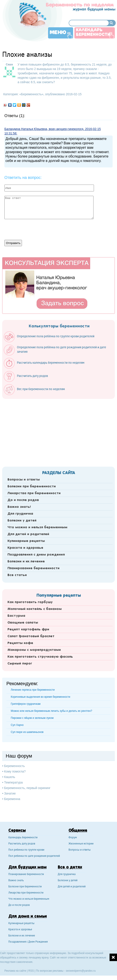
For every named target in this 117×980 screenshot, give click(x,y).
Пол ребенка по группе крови (26, 850)
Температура (13, 782)
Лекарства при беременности (34, 493)
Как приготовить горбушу (30, 602)
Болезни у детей (22, 521)
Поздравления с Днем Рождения (28, 942)
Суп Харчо (17, 725)
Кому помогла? (15, 771)
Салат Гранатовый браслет (31, 636)
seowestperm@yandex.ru (81, 971)
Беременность (31, 94)
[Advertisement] (59, 431)
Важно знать (16, 881)
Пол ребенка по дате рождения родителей (34, 856)
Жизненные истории (81, 844)
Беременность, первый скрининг (27, 788)
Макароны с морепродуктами (34, 650)
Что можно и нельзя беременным (37, 527)
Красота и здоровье (25, 548)
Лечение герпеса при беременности (33, 690)
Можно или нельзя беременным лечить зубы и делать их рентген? (51, 711)
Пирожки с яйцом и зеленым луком (32, 718)
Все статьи (17, 575)
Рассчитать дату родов (22, 844)
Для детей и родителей (28, 534)
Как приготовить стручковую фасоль (40, 657)
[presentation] (38, 229)
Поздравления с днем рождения (36, 555)
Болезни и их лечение (26, 562)
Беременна (12, 799)
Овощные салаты (23, 623)
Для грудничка (20, 514)
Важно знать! (19, 507)
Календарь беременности (93, 32)
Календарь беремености (23, 838)
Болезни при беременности (32, 486)
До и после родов (23, 500)
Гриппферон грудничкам (26, 704)
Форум (73, 838)
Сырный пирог (20, 664)
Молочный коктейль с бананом (35, 609)
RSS (31, 971)
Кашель (10, 777)
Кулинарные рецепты (26, 541)
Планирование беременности (33, 568)
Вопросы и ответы (24, 480)
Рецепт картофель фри (28, 629)
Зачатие (10, 793)
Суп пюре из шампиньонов (27, 732)
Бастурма (16, 616)
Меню (58, 33)
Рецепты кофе (20, 643)
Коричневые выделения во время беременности (40, 697)
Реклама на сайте (15, 971)
